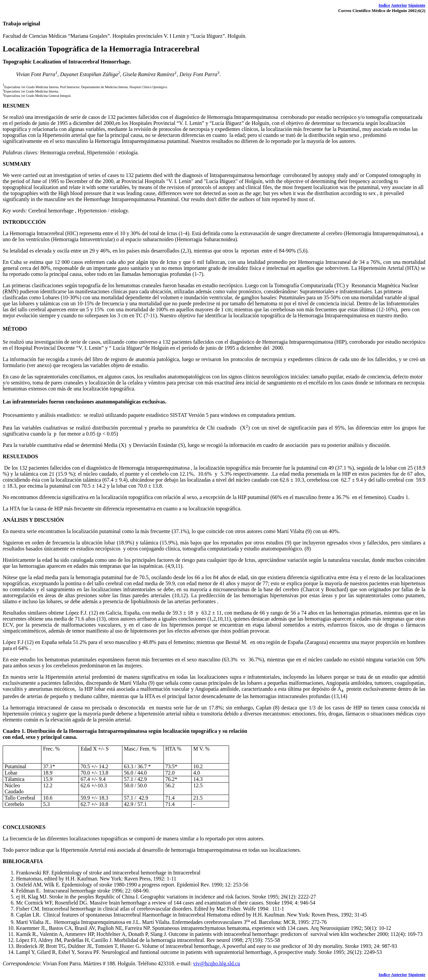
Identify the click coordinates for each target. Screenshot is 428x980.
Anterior (399, 5)
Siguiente (417, 5)
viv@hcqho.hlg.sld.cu (217, 963)
